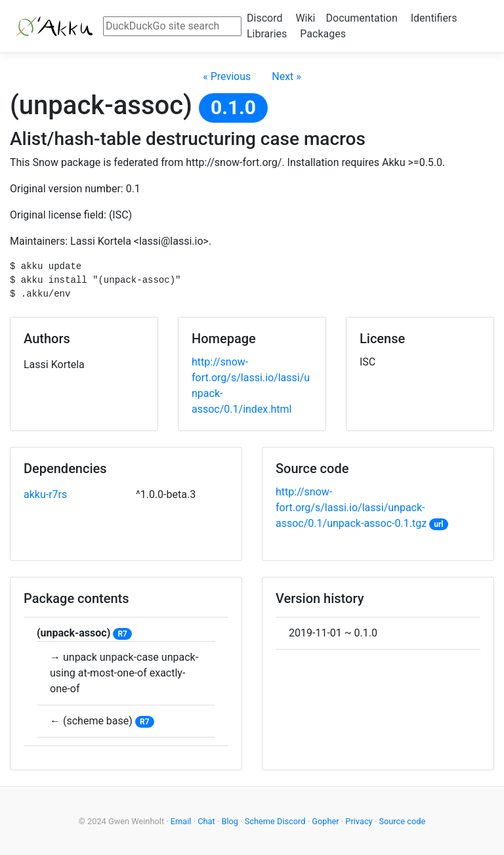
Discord (264, 18)
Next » (286, 76)
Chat (206, 821)
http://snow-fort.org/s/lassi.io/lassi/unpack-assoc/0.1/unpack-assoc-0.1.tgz (351, 508)
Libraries (267, 34)
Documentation (362, 18)
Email (181, 821)
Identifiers (434, 18)
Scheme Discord (275, 821)
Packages (323, 34)
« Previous (227, 76)
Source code (402, 821)
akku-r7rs (45, 494)
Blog (230, 821)
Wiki (305, 18)
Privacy (359, 821)
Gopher (325, 821)
